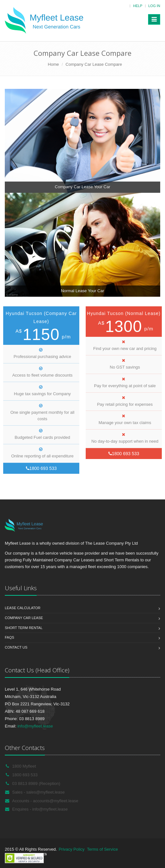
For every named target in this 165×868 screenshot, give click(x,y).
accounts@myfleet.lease (56, 801)
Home (54, 64)
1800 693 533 (41, 468)
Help (138, 6)
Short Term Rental (24, 628)
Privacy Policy (71, 849)
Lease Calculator (23, 608)
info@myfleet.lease (35, 726)
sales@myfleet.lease (45, 792)
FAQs (9, 637)
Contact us (16, 647)
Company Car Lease (24, 618)
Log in (154, 6)
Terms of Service (102, 849)
